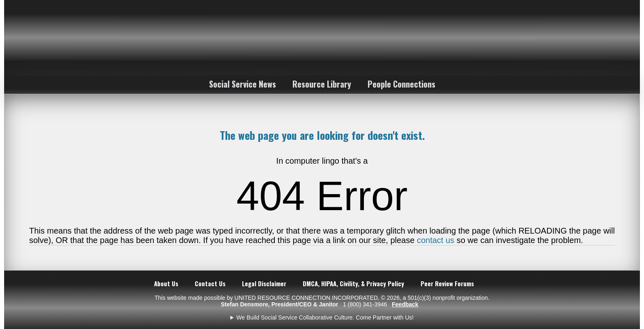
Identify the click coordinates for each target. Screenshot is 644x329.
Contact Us (210, 283)
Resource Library (322, 84)
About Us (166, 283)
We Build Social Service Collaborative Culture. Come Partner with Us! (325, 317)
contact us (436, 240)
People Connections (401, 84)
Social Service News (243, 84)
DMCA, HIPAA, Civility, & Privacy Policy (353, 283)
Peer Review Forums (447, 283)
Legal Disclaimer (264, 283)
